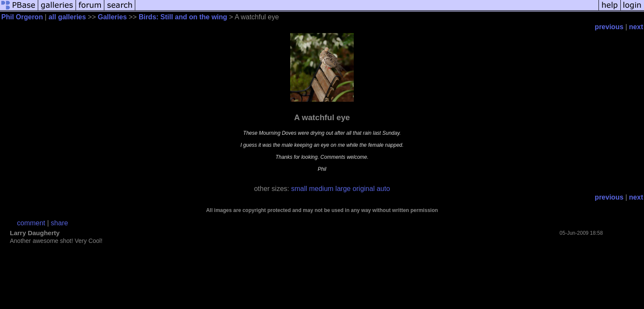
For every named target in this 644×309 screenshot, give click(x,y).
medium (321, 189)
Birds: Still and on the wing (183, 17)
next (636, 27)
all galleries (67, 17)
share (59, 223)
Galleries (112, 17)
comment (31, 223)
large (343, 189)
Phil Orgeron (22, 17)
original (364, 189)
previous (609, 27)
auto (383, 189)
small (299, 189)
